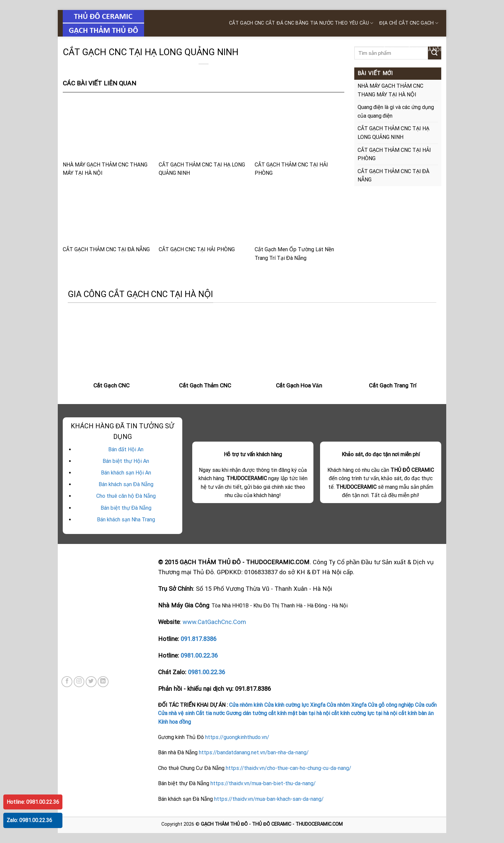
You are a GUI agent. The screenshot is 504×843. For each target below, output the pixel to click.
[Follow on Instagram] (79, 682)
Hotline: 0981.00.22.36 (33, 802)
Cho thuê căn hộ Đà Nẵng (126, 496)
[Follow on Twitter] (91, 682)
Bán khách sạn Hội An (126, 473)
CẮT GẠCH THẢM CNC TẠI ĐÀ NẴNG (108, 218)
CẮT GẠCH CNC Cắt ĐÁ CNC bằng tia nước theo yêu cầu (301, 23)
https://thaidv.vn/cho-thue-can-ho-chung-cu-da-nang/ (289, 768)
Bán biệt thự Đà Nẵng (126, 508)
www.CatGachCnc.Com (214, 622)
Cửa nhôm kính (246, 705)
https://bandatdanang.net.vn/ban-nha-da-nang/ (254, 752)
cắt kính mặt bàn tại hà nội (299, 713)
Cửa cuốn (426, 705)
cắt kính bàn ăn (416, 713)
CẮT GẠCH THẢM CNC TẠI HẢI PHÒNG (299, 138)
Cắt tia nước (210, 713)
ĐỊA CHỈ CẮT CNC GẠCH (409, 23)
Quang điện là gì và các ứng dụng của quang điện (396, 111)
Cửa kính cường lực (287, 705)
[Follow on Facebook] (67, 682)
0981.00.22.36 (199, 655)
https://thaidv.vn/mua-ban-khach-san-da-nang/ (269, 799)
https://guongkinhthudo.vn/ (237, 737)
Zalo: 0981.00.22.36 (29, 820)
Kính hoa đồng (174, 722)
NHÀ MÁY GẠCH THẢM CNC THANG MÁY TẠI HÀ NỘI (108, 138)
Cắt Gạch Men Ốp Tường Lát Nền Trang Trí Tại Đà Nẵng (299, 222)
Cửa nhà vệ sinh (176, 713)
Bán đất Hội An (126, 449)
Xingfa (318, 705)
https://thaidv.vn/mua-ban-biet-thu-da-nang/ (263, 783)
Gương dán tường (246, 713)
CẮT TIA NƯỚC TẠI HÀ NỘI (410, 50)
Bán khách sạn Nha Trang (126, 520)
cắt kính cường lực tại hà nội (364, 713)
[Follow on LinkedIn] (103, 682)
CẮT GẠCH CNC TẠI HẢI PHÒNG (204, 218)
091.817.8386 (199, 639)
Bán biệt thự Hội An (126, 461)
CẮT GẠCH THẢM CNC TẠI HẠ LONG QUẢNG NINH (204, 138)
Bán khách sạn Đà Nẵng (126, 484)
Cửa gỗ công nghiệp (391, 705)
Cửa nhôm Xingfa (347, 705)
